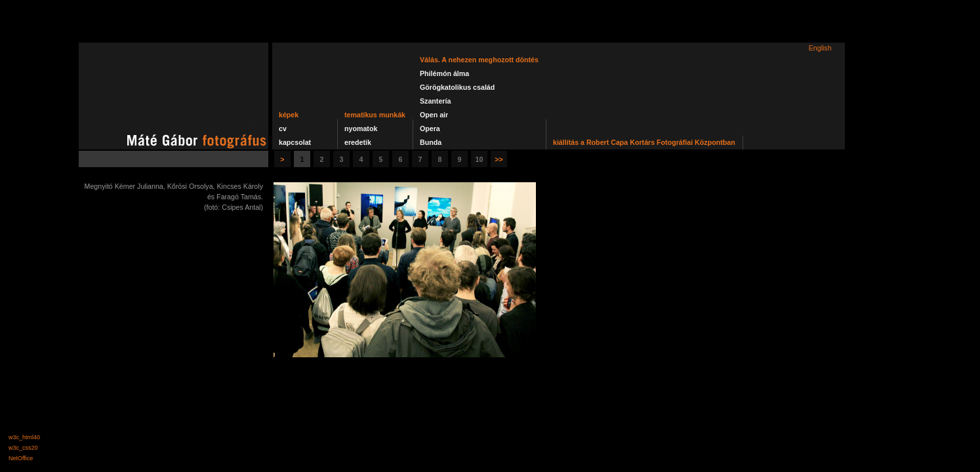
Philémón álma (444, 73)
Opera (430, 128)
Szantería (435, 101)
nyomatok (361, 128)
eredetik (358, 142)
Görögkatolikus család (457, 87)
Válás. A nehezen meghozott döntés (479, 60)
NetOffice (21, 458)
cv (283, 128)
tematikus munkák (375, 115)
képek (289, 115)
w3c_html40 (24, 437)
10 (480, 159)
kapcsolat (295, 142)
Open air (434, 115)
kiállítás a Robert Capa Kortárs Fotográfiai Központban (644, 142)
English (820, 48)
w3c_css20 (23, 448)
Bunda (431, 142)
